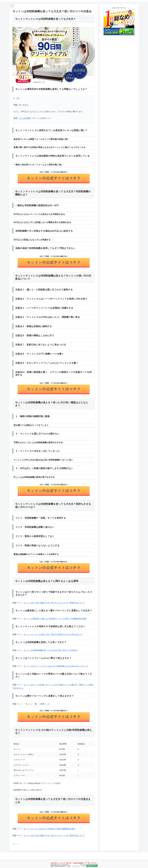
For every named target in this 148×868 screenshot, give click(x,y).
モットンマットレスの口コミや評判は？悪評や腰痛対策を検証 (50, 829)
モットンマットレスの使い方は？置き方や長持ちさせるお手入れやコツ (53, 634)
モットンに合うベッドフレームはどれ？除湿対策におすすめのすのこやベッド (56, 666)
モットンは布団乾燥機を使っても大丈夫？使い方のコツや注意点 (50, 650)
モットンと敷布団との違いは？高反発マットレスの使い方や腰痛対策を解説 (55, 619)
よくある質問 (25, 118)
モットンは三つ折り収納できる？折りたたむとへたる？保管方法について (54, 603)
